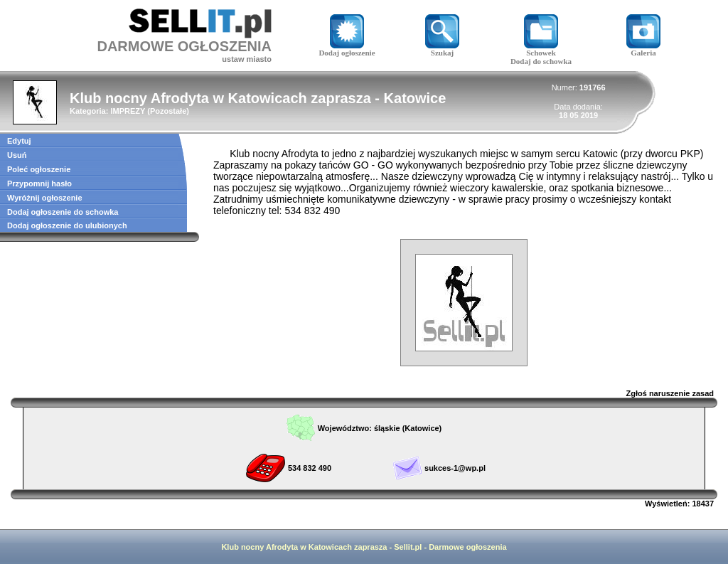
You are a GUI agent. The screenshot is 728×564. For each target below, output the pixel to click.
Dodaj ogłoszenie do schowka (63, 212)
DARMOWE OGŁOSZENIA (184, 46)
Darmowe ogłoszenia (467, 547)
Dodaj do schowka (541, 61)
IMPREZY (128, 111)
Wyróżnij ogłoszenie (45, 198)
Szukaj (442, 49)
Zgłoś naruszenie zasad (670, 393)
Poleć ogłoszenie (39, 169)
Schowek (541, 49)
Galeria (643, 49)
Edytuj (19, 141)
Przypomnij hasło (39, 183)
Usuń (17, 155)
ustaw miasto (247, 59)
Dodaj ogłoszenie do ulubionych (67, 225)
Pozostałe (168, 111)
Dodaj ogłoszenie (347, 49)
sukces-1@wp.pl (455, 468)
